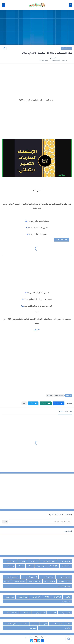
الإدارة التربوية (66, 561)
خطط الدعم (66, 566)
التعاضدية (24, 624)
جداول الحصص (11, 561)
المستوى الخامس (64, 581)
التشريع (35, 624)
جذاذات (7, 581)
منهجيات (21, 566)
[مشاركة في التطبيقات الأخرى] (24, 403)
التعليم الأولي (66, 577)
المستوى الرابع (49, 581)
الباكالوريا (57, 597)
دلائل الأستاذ (54, 566)
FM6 (69, 624)
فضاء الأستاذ (66, 48)
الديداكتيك (34, 561)
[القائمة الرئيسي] (70, 5)
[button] (59, 403)
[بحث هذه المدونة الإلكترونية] (40, 522)
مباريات (49, 396)
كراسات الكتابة (12, 612)
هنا (26, 221)
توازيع (23, 561)
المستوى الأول (49, 577)
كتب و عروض (40, 612)
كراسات (27, 612)
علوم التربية (41, 566)
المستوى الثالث (31, 577)
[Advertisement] (37, 28)
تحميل (37, 330)
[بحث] (4, 5)
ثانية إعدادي (10, 597)
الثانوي (68, 597)
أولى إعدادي (23, 597)
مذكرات (30, 566)
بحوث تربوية (66, 612)
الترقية (45, 624)
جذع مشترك (66, 601)
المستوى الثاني (13, 577)
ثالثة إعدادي (36, 597)
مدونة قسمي (29, 637)
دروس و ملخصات (64, 586)
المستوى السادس (35, 581)
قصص (54, 612)
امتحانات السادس (19, 581)
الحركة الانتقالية (11, 624)
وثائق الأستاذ (9, 566)
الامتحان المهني (57, 624)
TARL (47, 597)
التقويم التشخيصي (49, 561)
